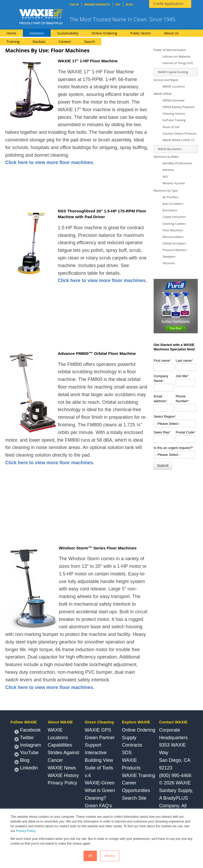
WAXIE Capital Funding (173, 72)
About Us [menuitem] (171, 33)
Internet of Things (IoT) (178, 63)
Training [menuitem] (13, 42)
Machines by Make (166, 157)
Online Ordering (139, 730)
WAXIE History (63, 775)
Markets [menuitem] (39, 42)
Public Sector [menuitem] (140, 33)
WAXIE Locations (174, 86)
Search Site (134, 798)
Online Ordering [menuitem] (104, 33)
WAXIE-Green (100, 783)
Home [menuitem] (11, 33)
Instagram (28, 746)
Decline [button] (110, 856)
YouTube (27, 753)
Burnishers (170, 210)
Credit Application (168, 4)
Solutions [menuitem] (37, 33)
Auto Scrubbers (173, 204)
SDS (127, 753)
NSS (165, 177)
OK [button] (90, 856)
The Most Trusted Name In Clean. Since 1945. (123, 19)
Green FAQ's (98, 806)
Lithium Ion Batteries (177, 56)
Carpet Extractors (174, 217)
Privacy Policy (26, 831)
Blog (22, 761)
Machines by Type (166, 190)
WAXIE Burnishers (170, 149)
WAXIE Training (138, 775)
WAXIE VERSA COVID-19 (178, 140)
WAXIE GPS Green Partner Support (100, 738)
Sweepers (169, 256)
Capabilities (60, 745)
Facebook (28, 731)
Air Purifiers (170, 197)
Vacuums (169, 263)
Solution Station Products (180, 133)
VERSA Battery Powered (178, 107)
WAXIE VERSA (163, 94)
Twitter (24, 738)
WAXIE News (62, 768)
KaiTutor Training (174, 120)
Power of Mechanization (170, 50)
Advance (168, 170)
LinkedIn (26, 769)
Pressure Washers (175, 250)
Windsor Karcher (174, 183)
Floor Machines (173, 230)
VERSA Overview (173, 100)
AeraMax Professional (177, 163)
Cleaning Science (174, 113)
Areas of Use (171, 127)
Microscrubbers (173, 237)
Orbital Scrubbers (174, 243)
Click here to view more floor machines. (50, 162)
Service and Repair (166, 80)
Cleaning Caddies (174, 224)
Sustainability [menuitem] (68, 33)
